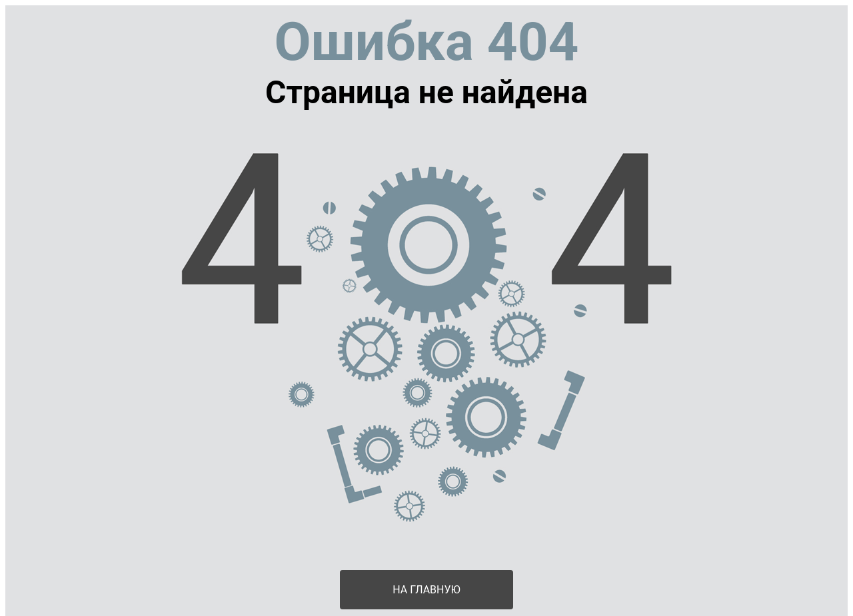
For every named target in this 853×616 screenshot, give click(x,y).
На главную (426, 590)
